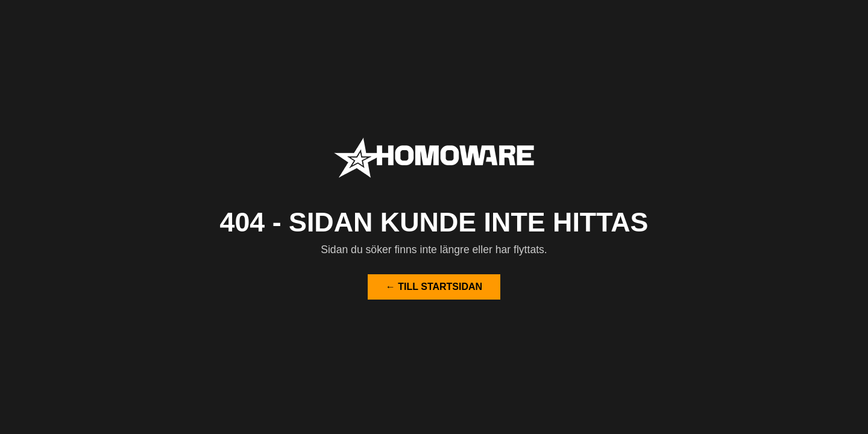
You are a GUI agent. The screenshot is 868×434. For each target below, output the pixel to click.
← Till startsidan (434, 287)
